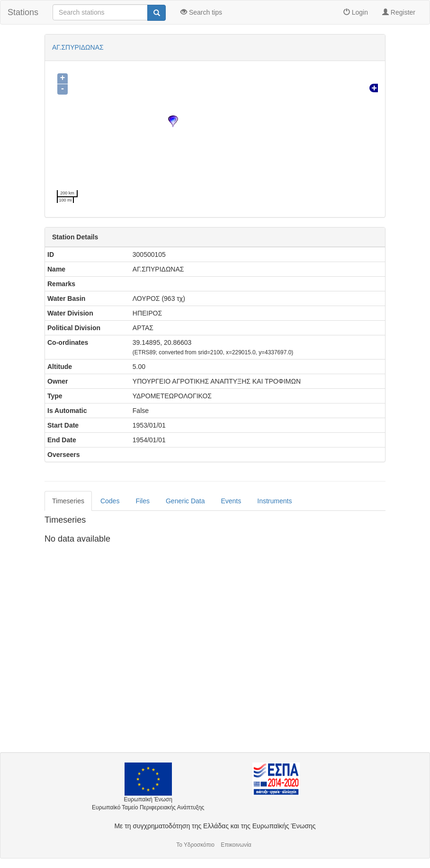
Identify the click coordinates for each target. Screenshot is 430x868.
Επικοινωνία (236, 845)
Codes (110, 501)
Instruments (274, 501)
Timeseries (68, 501)
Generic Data (185, 501)
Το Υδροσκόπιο (195, 845)
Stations (23, 12)
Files (143, 501)
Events (231, 501)
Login (356, 12)
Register (399, 12)
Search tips (201, 12)
